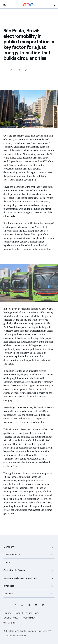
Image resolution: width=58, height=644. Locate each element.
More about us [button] (12, 555)
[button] (5, 4)
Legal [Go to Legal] (18, 613)
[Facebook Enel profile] (15, 605)
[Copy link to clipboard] (26, 70)
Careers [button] (8, 594)
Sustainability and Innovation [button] (20, 578)
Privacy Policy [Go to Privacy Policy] (32, 613)
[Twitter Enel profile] (22, 605)
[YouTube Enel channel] (36, 605)
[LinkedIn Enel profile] (29, 605)
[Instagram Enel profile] (43, 605)
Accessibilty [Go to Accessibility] (28, 618)
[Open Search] (53, 4)
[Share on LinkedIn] (19, 70)
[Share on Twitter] (11, 70)
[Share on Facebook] (4, 70)
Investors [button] (9, 586)
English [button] (10, 623)
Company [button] (9, 547)
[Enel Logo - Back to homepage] (29, 4)
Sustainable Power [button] (14, 570)
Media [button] (7, 562)
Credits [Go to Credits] (8, 613)
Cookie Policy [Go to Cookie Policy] (11, 618)
